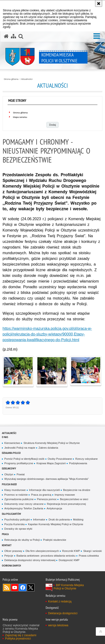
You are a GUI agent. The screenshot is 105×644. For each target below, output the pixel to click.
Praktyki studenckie (55, 540)
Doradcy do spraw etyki (18, 529)
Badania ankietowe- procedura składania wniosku (46, 556)
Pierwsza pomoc (47, 499)
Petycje (9, 556)
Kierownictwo (12, 443)
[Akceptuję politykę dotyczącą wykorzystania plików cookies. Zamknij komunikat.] (99, 3)
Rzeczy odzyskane (86, 459)
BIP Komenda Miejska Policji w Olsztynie (69, 587)
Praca (5, 534)
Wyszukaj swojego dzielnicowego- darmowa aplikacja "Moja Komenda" (46, 479)
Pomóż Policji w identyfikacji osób (24, 459)
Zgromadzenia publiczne (19, 499)
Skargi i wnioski (92, 551)
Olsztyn (9, 474)
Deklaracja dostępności (63, 613)
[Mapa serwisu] (13, 36)
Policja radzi (9, 484)
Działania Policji (11, 453)
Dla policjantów (11, 514)
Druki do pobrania (59, 519)
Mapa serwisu (20, 117)
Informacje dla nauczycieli (44, 490)
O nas (5, 437)
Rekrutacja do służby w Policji (22, 540)
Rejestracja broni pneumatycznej (66, 504)
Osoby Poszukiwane (60, 459)
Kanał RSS (7, 588)
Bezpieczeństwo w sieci (74, 499)
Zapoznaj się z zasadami (21, 635)
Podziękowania (78, 463)
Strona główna (11, 79)
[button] (97, 36)
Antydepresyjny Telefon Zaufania (24, 508)
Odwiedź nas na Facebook (23, 588)
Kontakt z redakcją (60, 601)
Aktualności (27, 79)
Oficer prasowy (13, 551)
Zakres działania (48, 448)
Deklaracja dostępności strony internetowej (30, 560)
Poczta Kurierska (14, 524)
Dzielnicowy (9, 468)
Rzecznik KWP (71, 551)
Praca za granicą (41, 495)
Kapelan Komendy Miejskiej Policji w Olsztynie (56, 524)
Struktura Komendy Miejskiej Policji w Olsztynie (52, 443)
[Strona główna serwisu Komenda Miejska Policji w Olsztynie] (6, 36)
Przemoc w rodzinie (16, 495)
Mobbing (78, 519)
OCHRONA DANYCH (11, 565)
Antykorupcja (54, 508)
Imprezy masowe (65, 495)
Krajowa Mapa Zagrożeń (51, 463)
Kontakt (7, 545)
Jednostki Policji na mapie (20, 448)
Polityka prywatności (18, 639)
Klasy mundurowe (15, 490)
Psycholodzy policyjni (17, 519)
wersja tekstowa (58, 625)
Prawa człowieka (89, 556)
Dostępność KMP (69, 560)
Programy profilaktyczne (19, 463)
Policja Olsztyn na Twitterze (31, 588)
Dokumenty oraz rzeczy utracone (24, 504)
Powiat (21, 474)
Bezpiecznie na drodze (77, 490)
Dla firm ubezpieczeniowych (42, 551)
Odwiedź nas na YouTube (15, 588)
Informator (39, 519)
